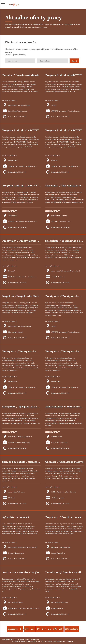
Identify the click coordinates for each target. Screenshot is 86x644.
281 (61, 629)
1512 (67, 629)
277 (38, 629)
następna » (75, 629)
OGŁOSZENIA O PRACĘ (65, 641)
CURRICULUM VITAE (33, 641)
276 (33, 629)
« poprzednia (12, 629)
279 (49, 629)
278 (44, 629)
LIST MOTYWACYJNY (49, 641)
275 (27, 629)
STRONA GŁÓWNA (18, 641)
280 (55, 629)
